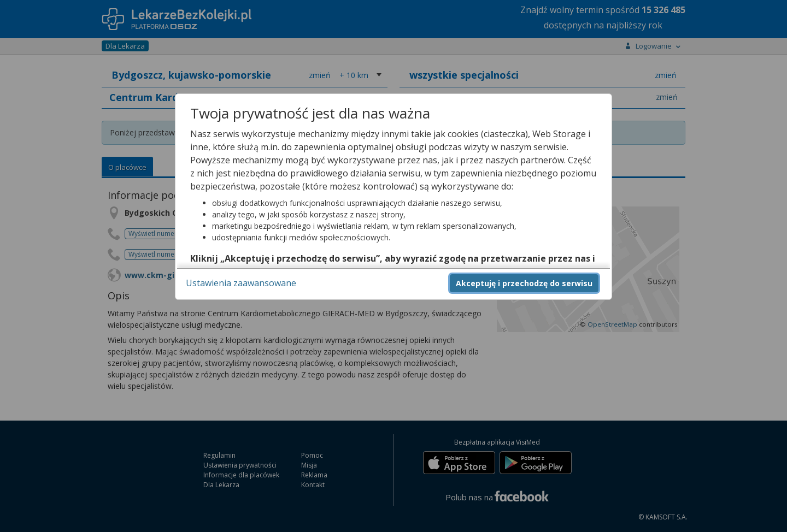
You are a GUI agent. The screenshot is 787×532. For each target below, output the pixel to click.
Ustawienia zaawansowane (241, 283)
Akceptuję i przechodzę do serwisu (524, 283)
